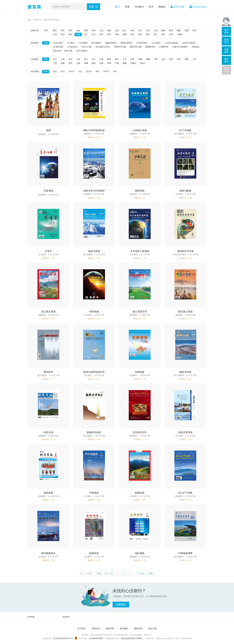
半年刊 (106, 72)
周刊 (55, 72)
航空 (140, 34)
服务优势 (138, 628)
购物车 (162, 7)
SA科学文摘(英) (189, 43)
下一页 (140, 573)
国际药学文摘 (136, 47)
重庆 (109, 59)
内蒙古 (133, 63)
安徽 (140, 59)
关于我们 (82, 628)
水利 (132, 31)
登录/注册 (179, 7)
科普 (127, 7)
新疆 (125, 63)
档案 (179, 31)
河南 (171, 59)
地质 (78, 34)
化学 (109, 34)
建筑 (163, 31)
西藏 (86, 63)
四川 (117, 59)
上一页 (110, 573)
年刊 (115, 72)
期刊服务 (124, 628)
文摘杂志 (195, 47)
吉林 (132, 59)
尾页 (151, 573)
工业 (101, 31)
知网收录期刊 (111, 43)
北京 (55, 59)
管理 (86, 31)
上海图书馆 (164, 47)
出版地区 (35, 59)
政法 (63, 34)
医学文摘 (57, 51)
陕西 (94, 63)
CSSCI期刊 (58, 43)
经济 (70, 31)
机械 (109, 31)
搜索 (92, 7)
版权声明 (110, 628)
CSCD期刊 (83, 43)
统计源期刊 (96, 43)
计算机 (180, 34)
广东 (194, 59)
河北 (94, 59)
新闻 (125, 34)
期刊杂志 (37, 20)
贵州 (70, 63)
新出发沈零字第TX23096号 (132, 638)
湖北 (179, 59)
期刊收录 (35, 43)
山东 (163, 59)
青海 (109, 63)
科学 (101, 34)
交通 (187, 31)
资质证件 (96, 628)
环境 (55, 34)
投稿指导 (66, 617)
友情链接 (31, 617)
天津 (70, 59)
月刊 (80, 72)
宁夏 (117, 63)
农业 (117, 31)
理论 (148, 34)
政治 (163, 34)
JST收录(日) (72, 47)
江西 (156, 59)
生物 (117, 34)
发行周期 (35, 72)
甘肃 (101, 63)
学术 (151, 7)
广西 (55, 63)
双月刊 (89, 72)
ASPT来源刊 (82, 51)
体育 (194, 31)
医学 (63, 31)
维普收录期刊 (126, 43)
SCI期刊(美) (58, 47)
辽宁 (125, 59)
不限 (46, 31)
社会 (94, 34)
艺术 (148, 31)
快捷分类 (35, 31)
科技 (94, 31)
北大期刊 (71, 43)
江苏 (78, 59)
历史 (132, 34)
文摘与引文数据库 (180, 47)
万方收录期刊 (142, 43)
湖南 (187, 59)
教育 (55, 31)
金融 (78, 31)
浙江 (86, 59)
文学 (140, 31)
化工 (86, 34)
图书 (171, 31)
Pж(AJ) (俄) (87, 47)
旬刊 (63, 72)
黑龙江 (143, 63)
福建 (148, 59)
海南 (63, 63)
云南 (78, 63)
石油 (171, 34)
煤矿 (70, 34)
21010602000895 (96, 638)
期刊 (117, 7)
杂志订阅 (152, 628)
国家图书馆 (150, 47)
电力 (125, 31)
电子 (156, 34)
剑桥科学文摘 (120, 47)
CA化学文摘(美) (171, 43)
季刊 (97, 72)
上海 (63, 59)
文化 (156, 31)
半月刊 (71, 72)
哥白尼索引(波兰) (103, 47)
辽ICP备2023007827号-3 (63, 638)
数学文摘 (68, 51)
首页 (29, 20)
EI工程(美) (156, 43)
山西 (101, 59)
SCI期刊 (139, 7)
